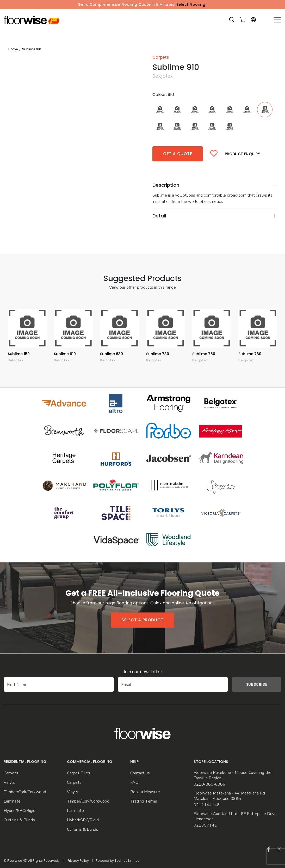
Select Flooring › (192, 4)
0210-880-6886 (209, 784)
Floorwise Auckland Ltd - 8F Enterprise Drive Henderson (235, 817)
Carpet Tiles (79, 773)
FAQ (134, 783)
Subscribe (249, 684)
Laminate (12, 801)
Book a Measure (145, 792)
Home (13, 49)
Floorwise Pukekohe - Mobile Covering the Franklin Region (233, 775)
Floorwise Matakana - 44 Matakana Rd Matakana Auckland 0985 (229, 796)
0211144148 (207, 805)
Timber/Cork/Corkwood (25, 792)
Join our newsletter (142, 672)
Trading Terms (144, 801)
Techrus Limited (127, 861)
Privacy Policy (78, 861)
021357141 (205, 825)
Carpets (11, 773)
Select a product (142, 620)
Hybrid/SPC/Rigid (20, 811)
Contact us (140, 773)
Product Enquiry (243, 154)
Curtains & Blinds (19, 820)
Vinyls (9, 783)
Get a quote (178, 154)
